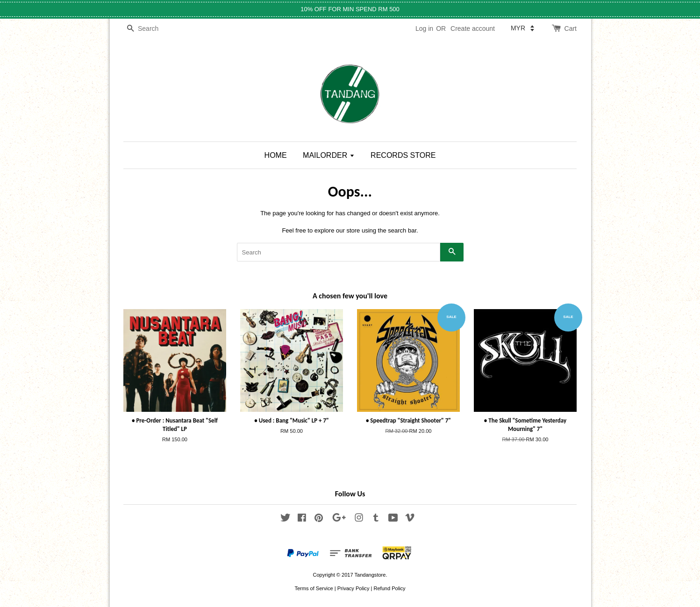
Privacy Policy (354, 588)
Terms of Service (314, 588)
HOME (276, 155)
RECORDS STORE (403, 155)
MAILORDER (329, 155)
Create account (473, 28)
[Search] (151, 29)
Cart (571, 28)
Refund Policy (389, 588)
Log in (424, 28)
